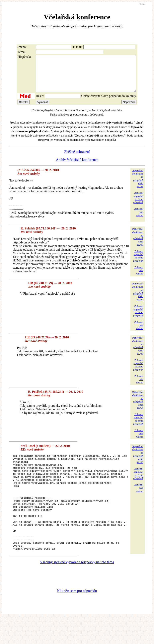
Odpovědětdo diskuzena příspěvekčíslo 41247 (138, 299)
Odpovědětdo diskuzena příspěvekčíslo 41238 (138, 186)
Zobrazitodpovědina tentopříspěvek (138, 205)
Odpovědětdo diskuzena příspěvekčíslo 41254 (138, 407)
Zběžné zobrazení (77, 159)
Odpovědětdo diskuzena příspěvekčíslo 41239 (138, 244)
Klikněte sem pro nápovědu (77, 617)
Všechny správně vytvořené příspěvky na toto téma (77, 588)
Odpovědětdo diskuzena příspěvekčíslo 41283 (138, 461)
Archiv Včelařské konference (77, 167)
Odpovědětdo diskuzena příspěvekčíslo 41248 (138, 353)
